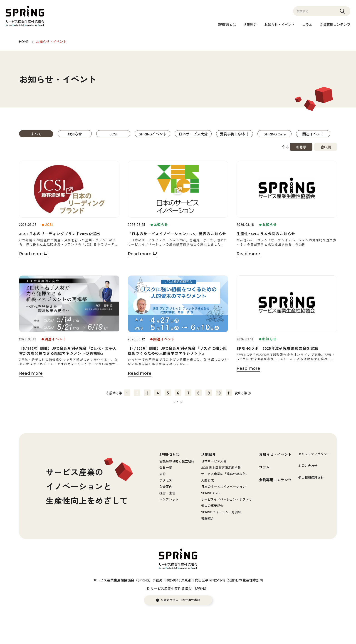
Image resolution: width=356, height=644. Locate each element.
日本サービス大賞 (193, 134)
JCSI (113, 134)
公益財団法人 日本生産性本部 (180, 600)
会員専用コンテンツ (335, 24)
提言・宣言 (167, 493)
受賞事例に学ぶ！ (235, 134)
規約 (163, 474)
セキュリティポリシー (314, 454)
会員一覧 (166, 467)
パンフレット (169, 499)
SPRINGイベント (153, 134)
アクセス (166, 480)
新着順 (301, 147)
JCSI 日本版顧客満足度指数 (221, 467)
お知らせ (75, 134)
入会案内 (166, 487)
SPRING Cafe (275, 134)
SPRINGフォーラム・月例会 (221, 512)
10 (219, 393)
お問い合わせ (308, 466)
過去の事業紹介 (212, 506)
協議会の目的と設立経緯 (177, 461)
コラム (307, 24)
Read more (31, 254)
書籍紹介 (208, 518)
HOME (24, 41)
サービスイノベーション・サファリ (227, 499)
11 (229, 393)
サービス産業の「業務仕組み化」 (225, 474)
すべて (36, 134)
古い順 (326, 147)
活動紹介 (250, 24)
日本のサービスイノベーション (223, 487)
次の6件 (241, 393)
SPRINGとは (227, 24)
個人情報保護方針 (311, 477)
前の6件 (116, 393)
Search (342, 13)
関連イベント (313, 134)
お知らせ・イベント (280, 24)
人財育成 (208, 480)
